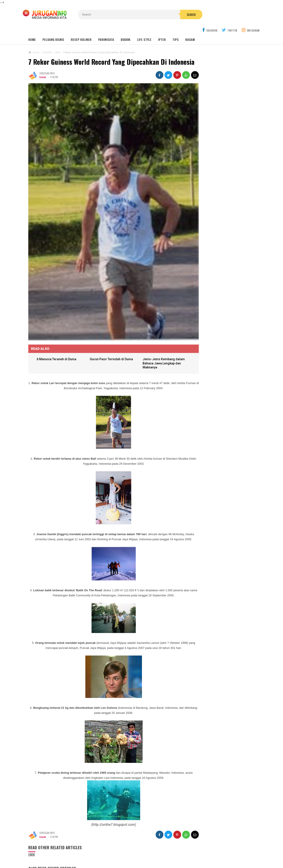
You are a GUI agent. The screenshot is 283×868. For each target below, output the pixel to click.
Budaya (126, 29)
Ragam (190, 29)
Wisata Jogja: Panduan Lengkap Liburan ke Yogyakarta (222, 124)
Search (166, 15)
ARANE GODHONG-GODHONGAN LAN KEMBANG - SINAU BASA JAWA (217, 273)
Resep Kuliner (81, 29)
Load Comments (106, 861)
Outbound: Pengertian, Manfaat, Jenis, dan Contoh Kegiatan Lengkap (222, 161)
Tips (176, 29)
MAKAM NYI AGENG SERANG (213, 134)
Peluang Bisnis (53, 29)
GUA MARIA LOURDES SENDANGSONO (219, 142)
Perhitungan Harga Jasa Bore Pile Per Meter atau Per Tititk (217, 255)
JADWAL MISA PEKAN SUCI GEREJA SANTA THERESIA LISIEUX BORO (216, 238)
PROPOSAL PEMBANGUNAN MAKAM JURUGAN (216, 290)
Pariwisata (106, 29)
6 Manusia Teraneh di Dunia (58, 332)
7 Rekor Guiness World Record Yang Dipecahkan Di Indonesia (98, 55)
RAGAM (43, 74)
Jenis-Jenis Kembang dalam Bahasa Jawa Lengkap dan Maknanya (152, 336)
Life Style (144, 29)
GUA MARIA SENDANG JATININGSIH (217, 151)
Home (32, 29)
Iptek (162, 29)
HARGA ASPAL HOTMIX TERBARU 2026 (227, 220)
